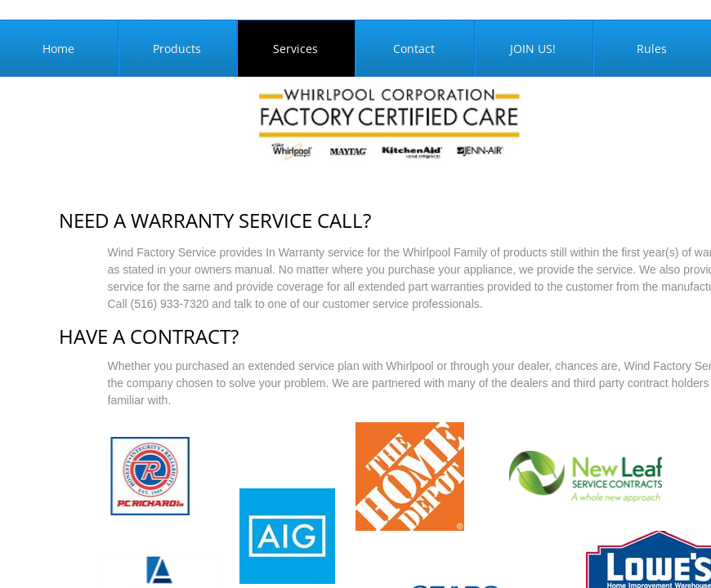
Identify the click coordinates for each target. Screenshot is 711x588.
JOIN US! (533, 49)
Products (177, 49)
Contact (414, 49)
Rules (652, 49)
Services (295, 49)
